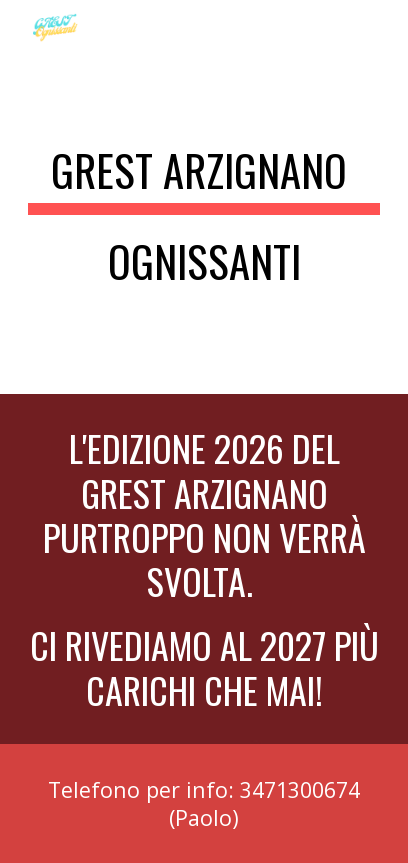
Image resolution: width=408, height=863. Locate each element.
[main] (204, 225)
